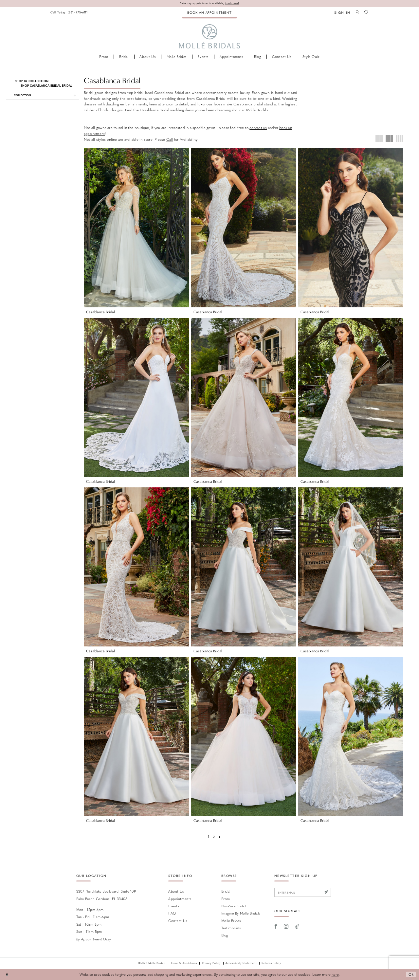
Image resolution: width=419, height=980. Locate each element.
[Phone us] (71, 13)
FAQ (172, 913)
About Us (176, 891)
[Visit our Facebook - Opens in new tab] (276, 928)
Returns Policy (271, 964)
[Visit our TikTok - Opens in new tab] (297, 928)
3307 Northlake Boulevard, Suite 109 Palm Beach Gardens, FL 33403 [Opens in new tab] (106, 895)
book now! (234, 3)
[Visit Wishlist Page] (366, 12)
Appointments (180, 899)
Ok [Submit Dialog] (410, 975)
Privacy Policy (211, 964)
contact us (258, 128)
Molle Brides (231, 921)
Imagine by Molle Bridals (241, 913)
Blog (225, 935)
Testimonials (231, 928)
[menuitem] (71, 13)
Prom (226, 899)
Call (170, 140)
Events (174, 906)
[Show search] (356, 12)
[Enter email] (306, 893)
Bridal (226, 891)
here (335, 974)
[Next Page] (220, 837)
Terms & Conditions (184, 964)
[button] (340, 13)
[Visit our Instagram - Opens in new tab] (286, 928)
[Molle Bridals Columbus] (210, 37)
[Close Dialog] (7, 974)
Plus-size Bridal (233, 906)
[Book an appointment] (209, 13)
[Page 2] (214, 837)
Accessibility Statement (241, 964)
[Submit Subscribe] (332, 893)
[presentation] (136, 228)
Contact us (178, 921)
